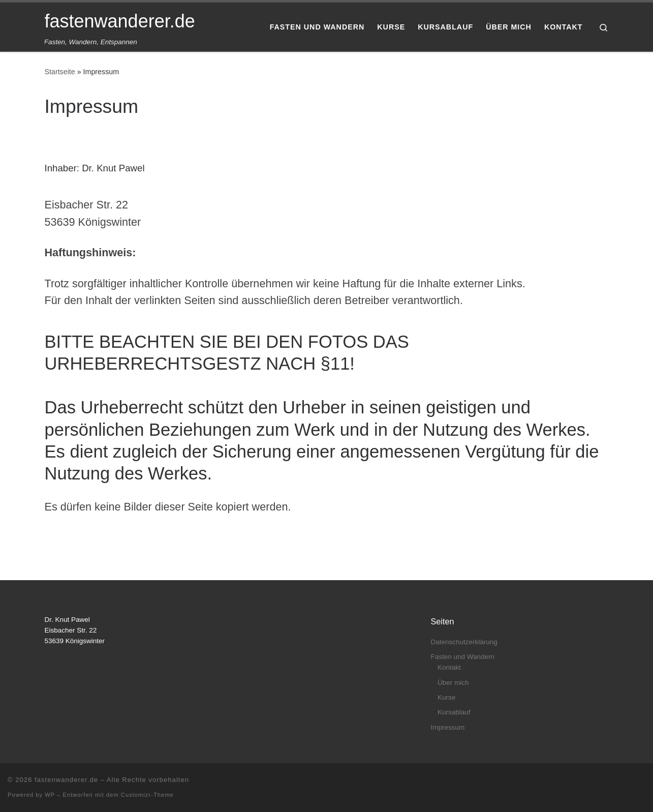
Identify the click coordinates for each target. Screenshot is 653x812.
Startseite (60, 72)
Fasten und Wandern (463, 657)
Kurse (446, 697)
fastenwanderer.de (66, 780)
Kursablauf (454, 712)
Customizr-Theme (147, 795)
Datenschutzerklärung (464, 642)
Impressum (448, 727)
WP (50, 795)
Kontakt (449, 667)
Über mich (453, 683)
